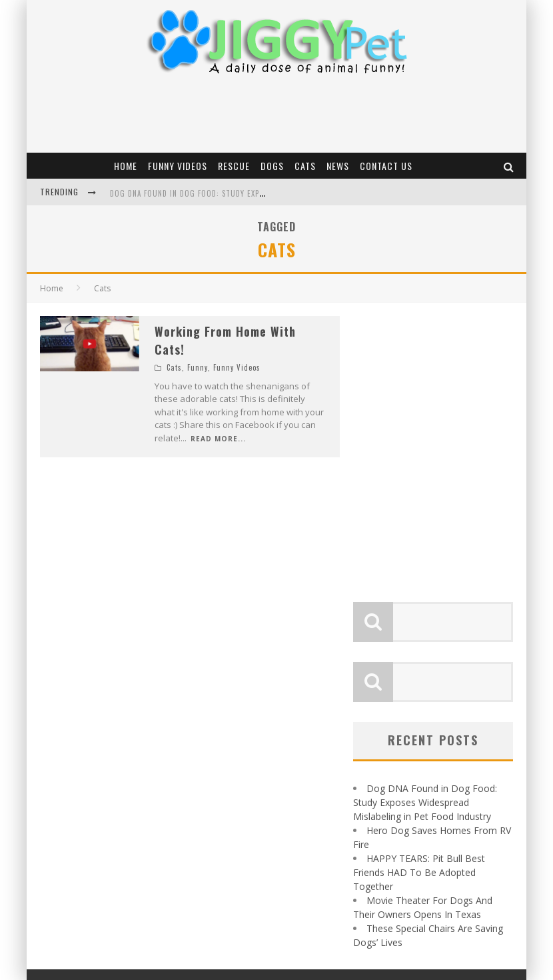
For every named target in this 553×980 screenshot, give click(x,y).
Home (126, 166)
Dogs (272, 166)
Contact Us (386, 166)
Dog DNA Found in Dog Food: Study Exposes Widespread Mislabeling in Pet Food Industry (425, 800)
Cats (305, 166)
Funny (198, 367)
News (338, 166)
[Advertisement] (276, 116)
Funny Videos (178, 166)
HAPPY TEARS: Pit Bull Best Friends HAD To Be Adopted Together (419, 870)
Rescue (234, 166)
